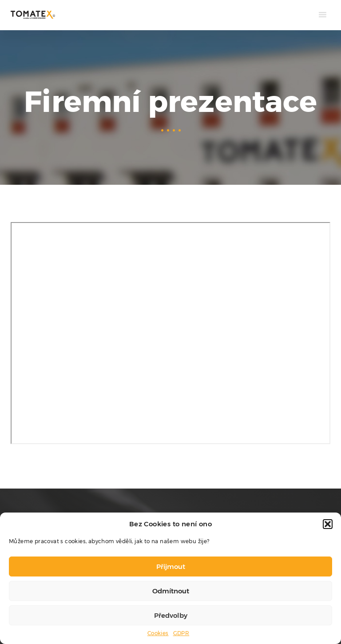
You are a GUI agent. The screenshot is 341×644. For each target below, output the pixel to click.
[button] (328, 524)
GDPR (181, 633)
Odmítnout (171, 591)
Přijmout (171, 566)
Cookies (158, 633)
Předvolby (171, 615)
